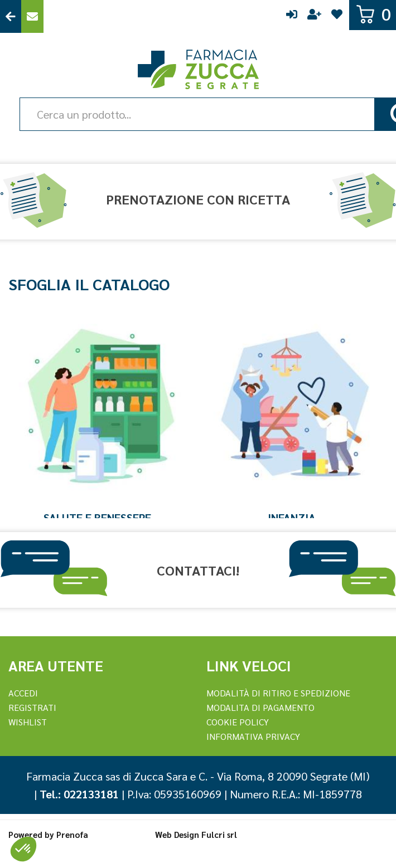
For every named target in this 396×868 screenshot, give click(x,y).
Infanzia (292, 518)
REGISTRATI (32, 707)
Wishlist (337, 16)
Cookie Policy (238, 722)
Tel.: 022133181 (79, 794)
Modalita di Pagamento (260, 707)
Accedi (292, 16)
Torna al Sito (11, 16)
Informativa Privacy (253, 736)
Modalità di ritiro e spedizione (278, 693)
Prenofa (72, 834)
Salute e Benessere (97, 518)
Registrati (314, 16)
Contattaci (32, 16)
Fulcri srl (219, 834)
